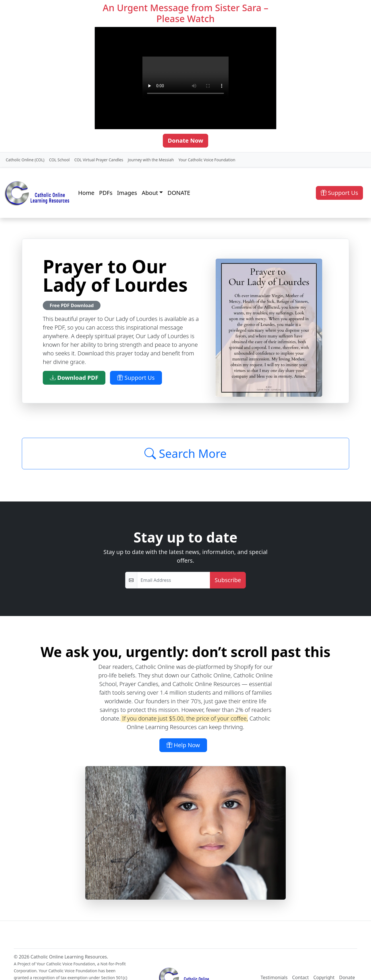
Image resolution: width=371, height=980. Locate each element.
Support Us (339, 193)
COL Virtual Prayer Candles (99, 160)
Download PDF (74, 378)
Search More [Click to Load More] (185, 453)
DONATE (179, 193)
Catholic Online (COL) (25, 160)
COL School (59, 160)
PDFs (106, 193)
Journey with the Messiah (151, 160)
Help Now (183, 745)
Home (86, 193)
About (150, 193)
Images (127, 193)
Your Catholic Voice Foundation (207, 160)
